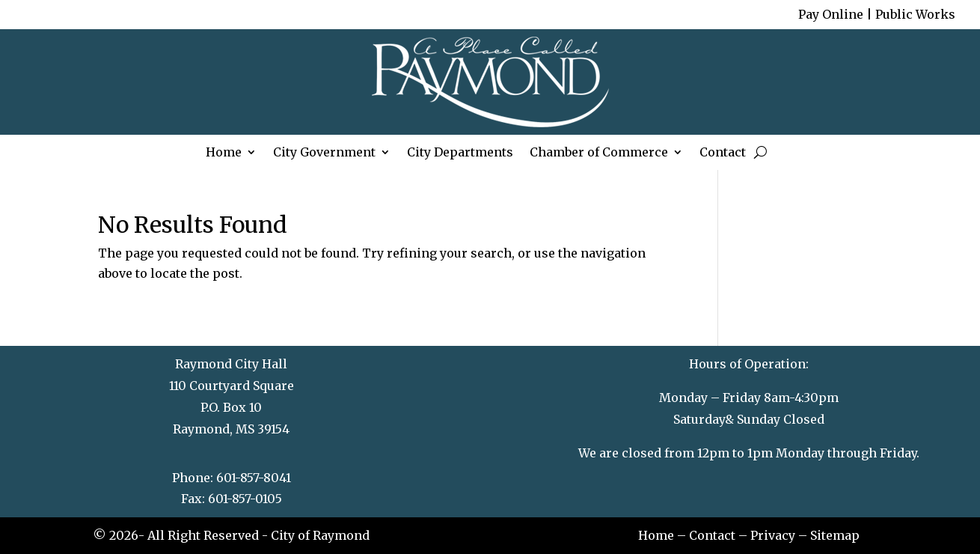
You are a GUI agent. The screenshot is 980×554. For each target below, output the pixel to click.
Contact (723, 154)
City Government (324, 154)
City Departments (460, 154)
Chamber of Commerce (599, 154)
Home (224, 154)
